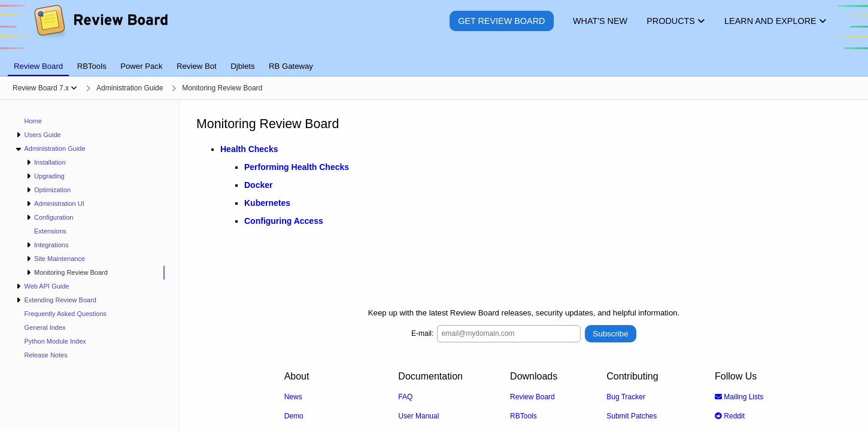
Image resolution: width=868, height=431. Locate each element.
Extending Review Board (60, 300)
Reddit (730, 415)
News (293, 396)
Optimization (52, 190)
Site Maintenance (60, 259)
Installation (50, 162)
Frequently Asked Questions (66, 314)
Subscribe (610, 333)
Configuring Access (284, 221)
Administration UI (59, 204)
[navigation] (90, 265)
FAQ (405, 396)
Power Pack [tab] (141, 66)
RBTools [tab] (92, 66)
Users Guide (42, 135)
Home (33, 121)
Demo (294, 415)
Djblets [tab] (242, 66)
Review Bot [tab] (197, 66)
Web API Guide (46, 286)
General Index (45, 327)
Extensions (50, 231)
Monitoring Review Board (71, 272)
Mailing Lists (739, 396)
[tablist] (434, 59)
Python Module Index (55, 341)
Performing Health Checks (297, 167)
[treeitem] (95, 273)
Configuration (54, 217)
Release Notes (46, 355)
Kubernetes (267, 203)
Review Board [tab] (38, 66)
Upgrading (49, 176)
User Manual (418, 415)
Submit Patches (632, 415)
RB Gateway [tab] (291, 66)
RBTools (523, 415)
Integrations (51, 245)
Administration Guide (54, 148)
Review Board (532, 396)
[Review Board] (100, 30)
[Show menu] (74, 88)
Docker (258, 185)
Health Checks (249, 149)
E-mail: (422, 333)
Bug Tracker (626, 396)
